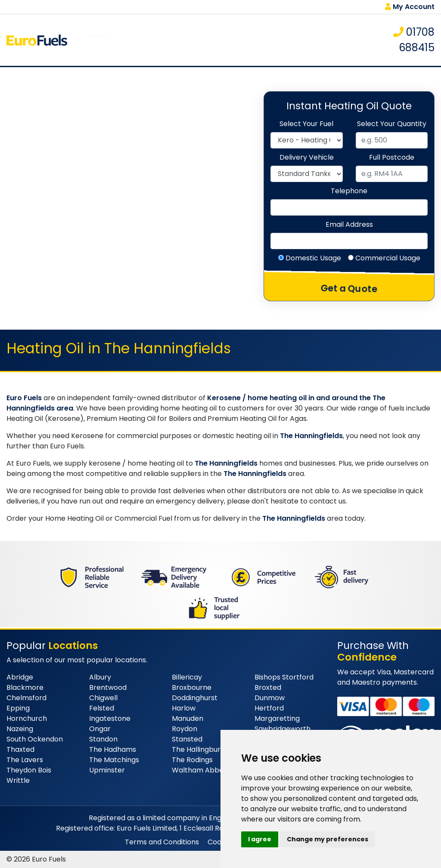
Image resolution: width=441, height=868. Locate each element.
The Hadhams (113, 749)
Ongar (100, 729)
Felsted (102, 708)
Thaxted (20, 749)
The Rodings (192, 760)
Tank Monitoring (289, 40)
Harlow (184, 708)
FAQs (190, 40)
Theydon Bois (29, 770)
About (124, 40)
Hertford (269, 708)
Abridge (20, 677)
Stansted (187, 739)
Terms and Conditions (162, 842)
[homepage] (37, 39)
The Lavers (25, 760)
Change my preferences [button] (328, 839)
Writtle (18, 780)
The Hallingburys (200, 749)
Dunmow (270, 698)
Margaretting (277, 718)
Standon (103, 739)
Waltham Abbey (200, 770)
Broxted (268, 687)
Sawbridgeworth (283, 729)
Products (158, 40)
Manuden (188, 718)
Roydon (185, 729)
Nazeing (20, 729)
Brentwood (108, 687)
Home (96, 40)
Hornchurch (27, 718)
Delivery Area (230, 40)
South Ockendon (35, 739)
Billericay (187, 677)
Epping (18, 708)
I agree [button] (260, 839)
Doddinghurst (195, 698)
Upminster (107, 770)
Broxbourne (192, 687)
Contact (340, 40)
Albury (100, 677)
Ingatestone (110, 718)
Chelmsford (26, 698)
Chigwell (103, 698)
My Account (410, 7)
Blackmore (25, 687)
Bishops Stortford (284, 677)
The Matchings (114, 760)
